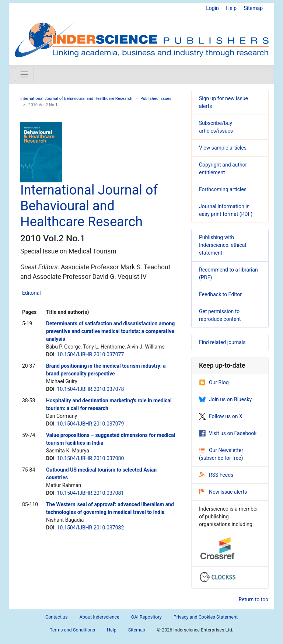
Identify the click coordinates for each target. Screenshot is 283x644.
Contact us (57, 617)
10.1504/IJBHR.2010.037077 (91, 354)
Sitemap (253, 8)
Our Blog (214, 382)
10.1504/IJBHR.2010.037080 (91, 458)
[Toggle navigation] (24, 74)
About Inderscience (99, 617)
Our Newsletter (221, 450)
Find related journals (222, 342)
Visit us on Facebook (228, 433)
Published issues (156, 99)
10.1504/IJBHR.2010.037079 (91, 424)
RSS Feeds (216, 475)
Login (212, 8)
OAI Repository (146, 617)
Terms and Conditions (72, 630)
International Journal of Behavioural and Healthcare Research (76, 99)
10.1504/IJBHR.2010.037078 (91, 389)
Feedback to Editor (220, 294)
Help (231, 8)
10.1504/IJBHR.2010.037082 (91, 528)
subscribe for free (221, 458)
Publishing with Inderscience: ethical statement (223, 245)
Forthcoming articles (223, 189)
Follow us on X (221, 416)
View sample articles (223, 148)
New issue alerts (223, 492)
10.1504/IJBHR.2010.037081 (91, 493)
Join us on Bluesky (225, 399)
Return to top (253, 599)
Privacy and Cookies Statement (206, 617)
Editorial (32, 293)
